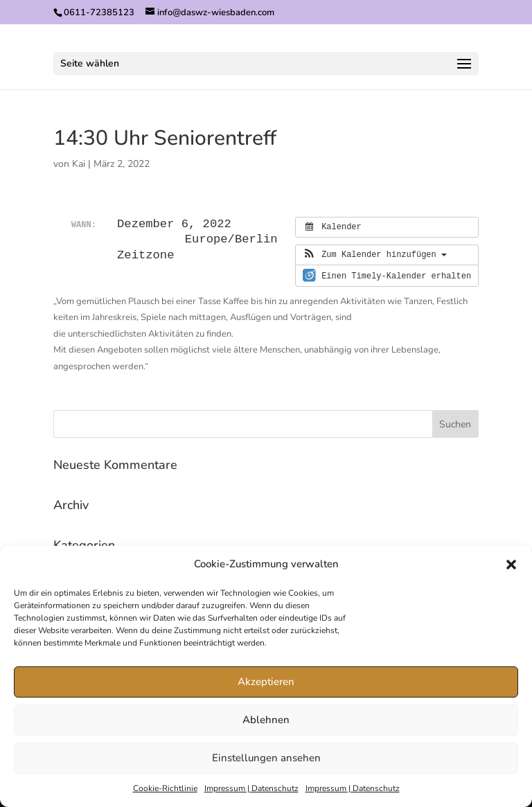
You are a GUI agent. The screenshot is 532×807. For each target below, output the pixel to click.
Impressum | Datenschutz (251, 788)
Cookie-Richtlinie (165, 788)
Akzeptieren (266, 682)
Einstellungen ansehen (266, 758)
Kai (79, 164)
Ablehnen (266, 720)
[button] (511, 565)
